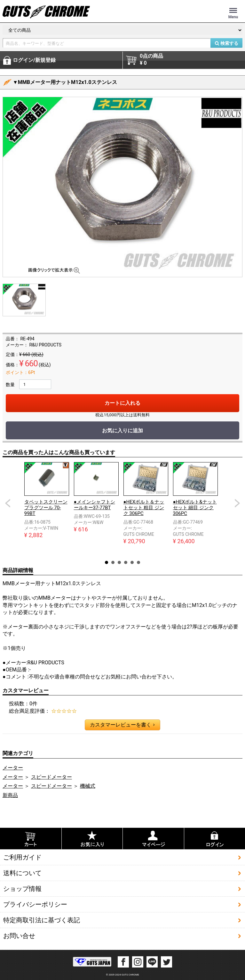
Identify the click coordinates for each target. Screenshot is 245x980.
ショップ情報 (22, 889)
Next (237, 503)
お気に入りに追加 (122, 431)
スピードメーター (51, 777)
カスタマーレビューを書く (122, 725)
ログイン (34, 60)
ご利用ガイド (22, 857)
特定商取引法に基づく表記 (42, 920)
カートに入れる (122, 403)
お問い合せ (19, 936)
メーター (13, 768)
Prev (8, 503)
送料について (22, 873)
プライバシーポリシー (35, 904)
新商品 (10, 795)
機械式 (88, 786)
